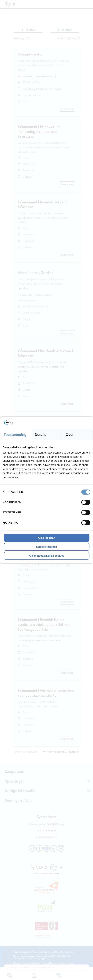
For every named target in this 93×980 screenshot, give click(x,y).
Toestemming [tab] (15, 434)
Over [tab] (70, 434)
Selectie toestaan (46, 547)
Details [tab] (41, 434)
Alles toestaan (46, 538)
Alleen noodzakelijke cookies (46, 556)
